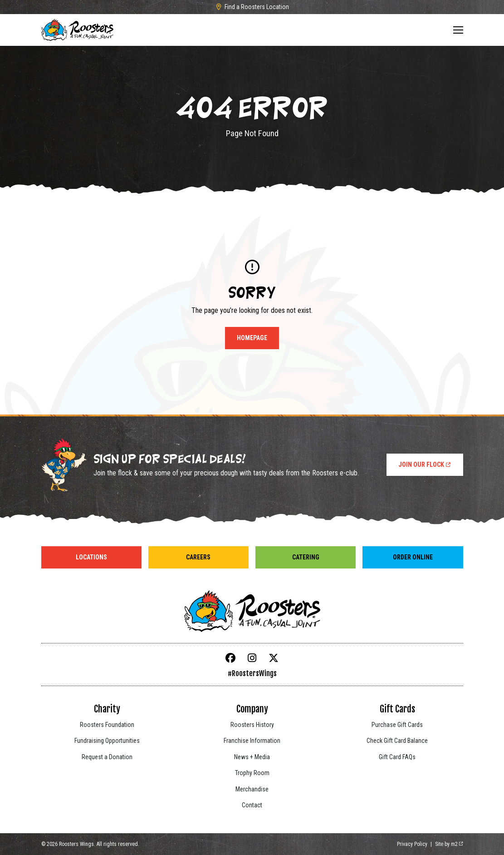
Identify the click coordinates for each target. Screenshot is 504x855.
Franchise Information (252, 741)
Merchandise (252, 789)
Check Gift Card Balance (397, 741)
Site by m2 (449, 844)
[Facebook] (230, 658)
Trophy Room (252, 773)
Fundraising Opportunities (107, 741)
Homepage (252, 338)
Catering (306, 557)
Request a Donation (107, 757)
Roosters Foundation (107, 725)
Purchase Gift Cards (397, 725)
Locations (91, 557)
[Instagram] (252, 658)
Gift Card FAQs (397, 757)
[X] (274, 658)
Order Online (413, 557)
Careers (198, 557)
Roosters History (252, 725)
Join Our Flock (425, 465)
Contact (252, 805)
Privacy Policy (412, 844)
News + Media (252, 757)
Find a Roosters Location (252, 7)
